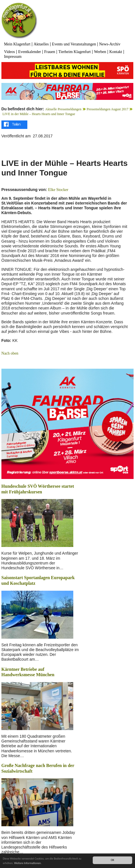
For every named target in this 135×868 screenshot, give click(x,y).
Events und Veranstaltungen (74, 44)
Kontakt (116, 52)
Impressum (13, 57)
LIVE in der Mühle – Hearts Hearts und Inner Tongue (39, 114)
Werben (100, 52)
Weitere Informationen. (28, 863)
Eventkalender (29, 52)
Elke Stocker (58, 190)
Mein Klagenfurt (17, 44)
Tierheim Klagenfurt (75, 52)
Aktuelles (41, 44)
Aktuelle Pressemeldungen (63, 109)
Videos (9, 52)
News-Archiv (110, 44)
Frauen (50, 52)
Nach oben (10, 353)
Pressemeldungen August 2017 (107, 109)
